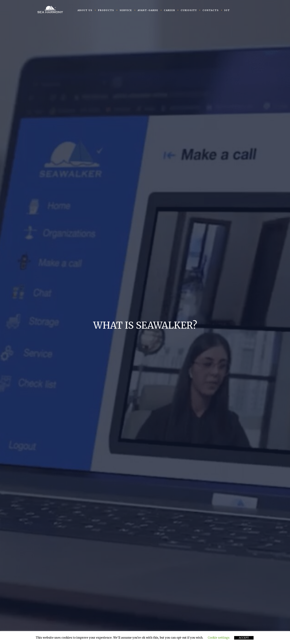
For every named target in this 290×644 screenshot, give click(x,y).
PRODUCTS (106, 10)
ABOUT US (85, 10)
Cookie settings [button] (219, 638)
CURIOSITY (189, 10)
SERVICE (126, 10)
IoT (227, 10)
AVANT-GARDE (148, 10)
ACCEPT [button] (244, 638)
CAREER (170, 10)
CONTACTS (211, 10)
